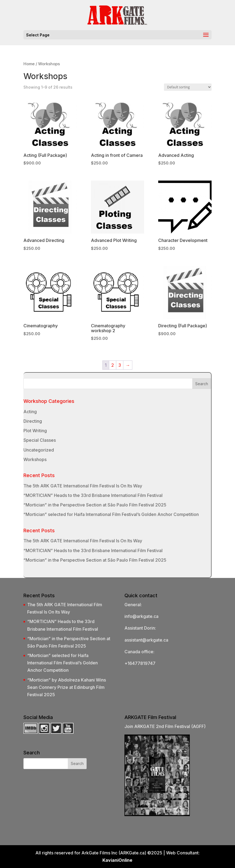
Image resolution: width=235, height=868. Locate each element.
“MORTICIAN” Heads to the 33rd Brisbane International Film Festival (93, 495)
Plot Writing (35, 431)
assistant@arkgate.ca (146, 640)
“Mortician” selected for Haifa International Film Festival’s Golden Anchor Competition (111, 514)
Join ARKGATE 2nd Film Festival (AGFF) (165, 726)
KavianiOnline (117, 860)
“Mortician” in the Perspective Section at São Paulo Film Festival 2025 (95, 505)
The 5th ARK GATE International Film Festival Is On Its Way (83, 486)
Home (29, 64)
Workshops (35, 459)
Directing (33, 421)
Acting (30, 412)
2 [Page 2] (113, 365)
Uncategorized (39, 450)
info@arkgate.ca (141, 616)
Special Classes (40, 440)
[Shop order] (188, 87)
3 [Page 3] (120, 365)
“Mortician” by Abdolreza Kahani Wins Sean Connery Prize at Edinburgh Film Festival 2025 (67, 687)
